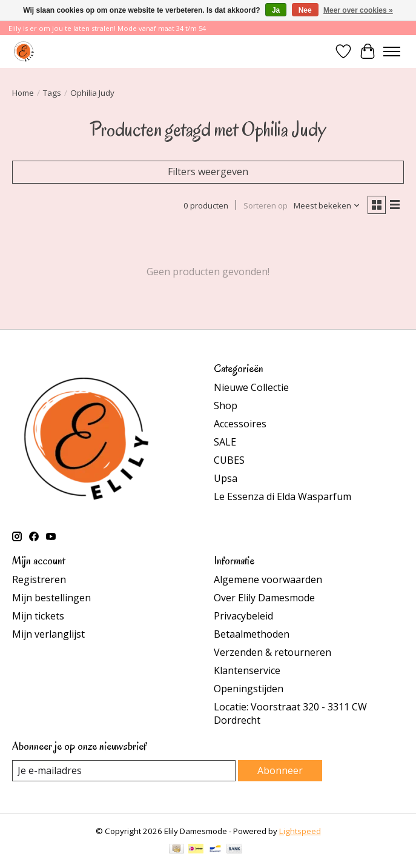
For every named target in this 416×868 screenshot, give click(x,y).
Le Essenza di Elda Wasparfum (282, 496)
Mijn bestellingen (51, 598)
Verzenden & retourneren (272, 652)
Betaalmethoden (252, 634)
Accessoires (240, 424)
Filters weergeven (208, 172)
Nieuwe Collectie (251, 387)
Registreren (39, 579)
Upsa (226, 478)
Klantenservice (247, 670)
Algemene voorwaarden (268, 579)
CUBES (229, 460)
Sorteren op (266, 205)
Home (23, 93)
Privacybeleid (243, 616)
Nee (305, 10)
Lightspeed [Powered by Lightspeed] (300, 831)
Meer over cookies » (358, 10)
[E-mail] (124, 771)
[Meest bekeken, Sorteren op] (327, 205)
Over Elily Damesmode (264, 598)
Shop (226, 406)
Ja (276, 10)
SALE (225, 442)
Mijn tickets (38, 616)
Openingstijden (249, 689)
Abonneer (280, 770)
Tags (52, 93)
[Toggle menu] (392, 52)
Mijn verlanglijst (48, 634)
